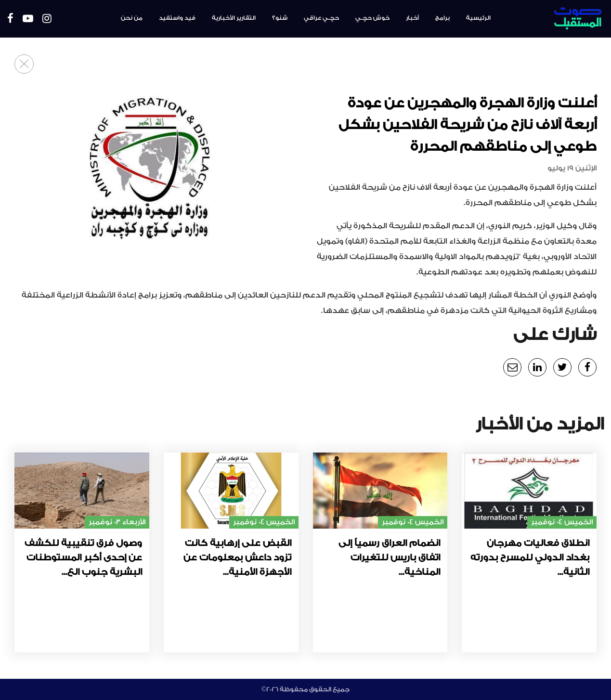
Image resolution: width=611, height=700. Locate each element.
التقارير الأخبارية (234, 18)
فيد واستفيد (177, 18)
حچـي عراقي (321, 18)
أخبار (412, 18)
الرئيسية (478, 18)
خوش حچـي (372, 18)
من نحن (132, 18)
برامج (442, 18)
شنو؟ (280, 18)
